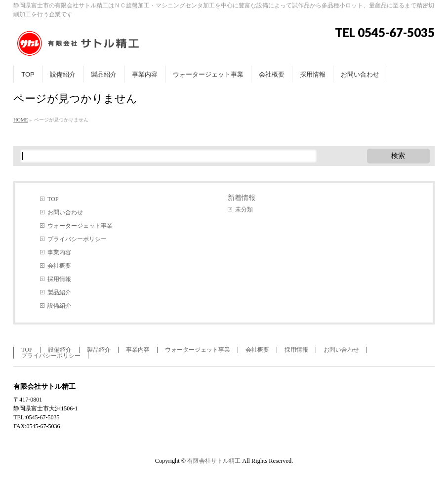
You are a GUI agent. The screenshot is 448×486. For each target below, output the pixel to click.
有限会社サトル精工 (214, 461)
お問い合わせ (65, 212)
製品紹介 (59, 292)
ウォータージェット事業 (80, 226)
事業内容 (59, 252)
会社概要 (59, 266)
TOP (53, 199)
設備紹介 (59, 306)
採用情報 (59, 279)
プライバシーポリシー (77, 239)
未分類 (244, 209)
